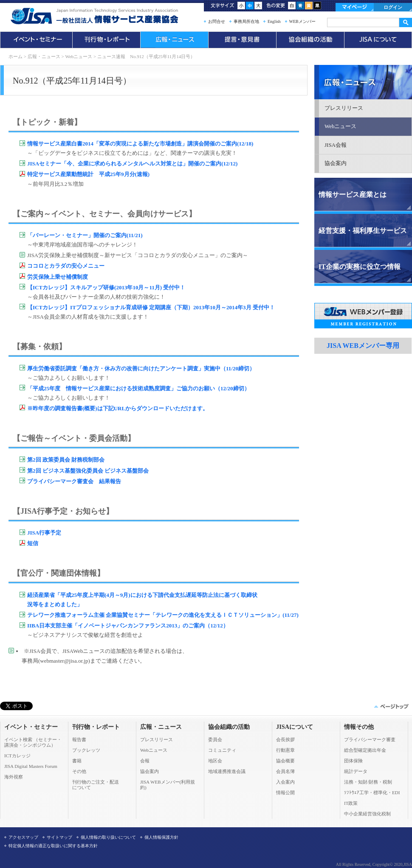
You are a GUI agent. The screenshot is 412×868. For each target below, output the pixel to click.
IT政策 (351, 803)
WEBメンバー (302, 21)
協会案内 (336, 163)
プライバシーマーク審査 (370, 739)
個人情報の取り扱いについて (108, 837)
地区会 (215, 761)
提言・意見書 (242, 40)
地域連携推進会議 (227, 771)
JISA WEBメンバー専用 (363, 346)
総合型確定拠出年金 (365, 750)
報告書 (79, 739)
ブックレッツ (86, 750)
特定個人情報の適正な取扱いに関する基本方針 (53, 846)
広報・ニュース (174, 40)
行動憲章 (285, 750)
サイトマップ (59, 837)
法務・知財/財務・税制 (368, 782)
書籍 (77, 761)
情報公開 (285, 792)
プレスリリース (344, 108)
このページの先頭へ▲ (391, 706)
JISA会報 (336, 145)
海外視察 (14, 777)
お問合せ (217, 21)
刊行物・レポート (106, 40)
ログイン (393, 7)
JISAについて (378, 40)
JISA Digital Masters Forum (31, 766)
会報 (145, 761)
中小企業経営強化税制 (367, 814)
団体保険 (353, 761)
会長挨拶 (285, 739)
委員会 (215, 739)
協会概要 (285, 761)
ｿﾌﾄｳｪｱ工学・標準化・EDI (372, 792)
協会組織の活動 (310, 40)
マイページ (355, 7)
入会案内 (285, 782)
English (274, 21)
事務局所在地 (246, 21)
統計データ (356, 771)
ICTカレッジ (17, 756)
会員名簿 (285, 771)
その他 (79, 771)
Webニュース (79, 56)
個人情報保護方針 (161, 837)
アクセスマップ (23, 837)
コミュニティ (222, 750)
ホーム (16, 56)
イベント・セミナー (36, 40)
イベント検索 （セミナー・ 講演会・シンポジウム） (33, 742)
